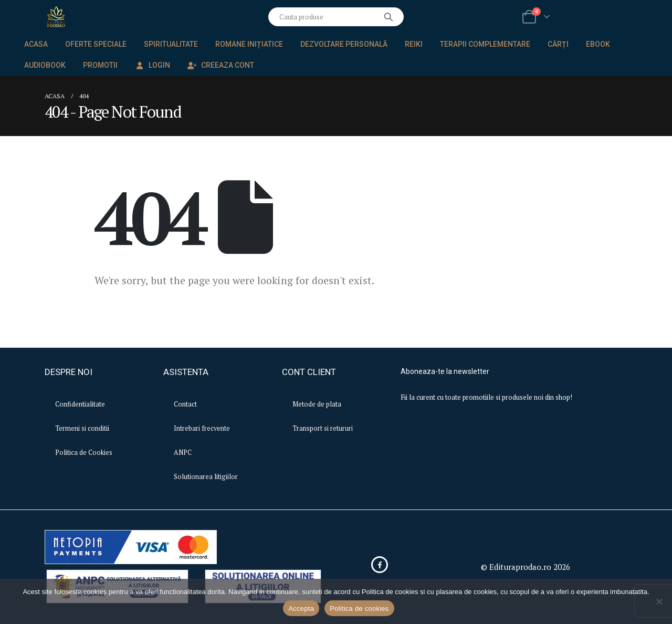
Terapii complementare (485, 44)
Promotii (100, 65)
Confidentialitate (80, 404)
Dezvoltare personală (344, 44)
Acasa (36, 44)
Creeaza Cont (221, 65)
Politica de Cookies (84, 453)
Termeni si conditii (82, 428)
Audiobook (45, 65)
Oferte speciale (96, 44)
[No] (659, 601)
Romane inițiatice (249, 44)
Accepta (301, 609)
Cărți (558, 44)
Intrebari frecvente (202, 428)
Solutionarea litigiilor (206, 477)
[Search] (388, 17)
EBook (598, 44)
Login (153, 65)
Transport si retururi (323, 428)
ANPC (183, 453)
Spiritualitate (171, 44)
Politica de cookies (359, 609)
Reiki (414, 44)
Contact (185, 404)
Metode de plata (317, 404)
